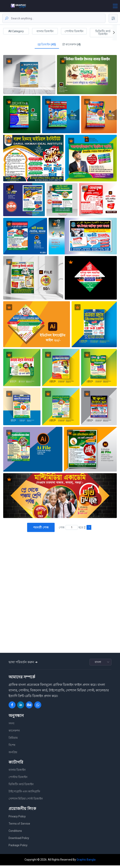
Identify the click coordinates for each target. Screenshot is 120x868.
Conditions (15, 833)
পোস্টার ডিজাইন (74, 31)
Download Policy (19, 841)
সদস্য (11, 726)
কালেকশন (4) (71, 46)
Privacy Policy (17, 819)
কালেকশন (14, 733)
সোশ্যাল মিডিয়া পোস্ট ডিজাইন (26, 801)
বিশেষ (12, 748)
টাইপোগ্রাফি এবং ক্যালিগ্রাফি (24, 794)
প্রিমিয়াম (13, 740)
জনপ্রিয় (13, 755)
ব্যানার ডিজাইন (45, 31)
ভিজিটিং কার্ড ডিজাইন (103, 33)
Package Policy (18, 848)
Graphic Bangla (86, 862)
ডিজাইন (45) (47, 46)
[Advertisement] (61, 567)
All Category (16, 31)
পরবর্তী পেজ (41, 530)
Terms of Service (19, 826)
